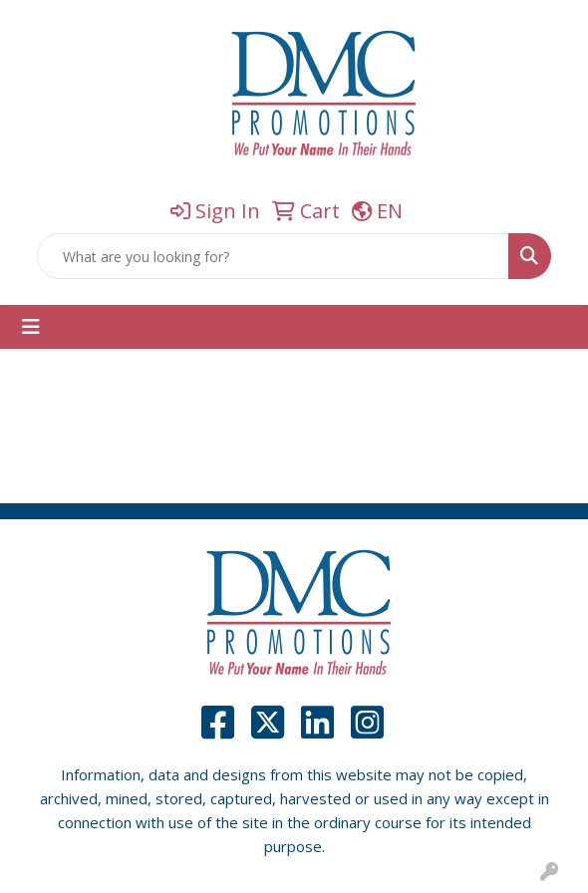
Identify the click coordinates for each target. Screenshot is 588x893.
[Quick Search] (273, 256)
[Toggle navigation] (31, 327)
